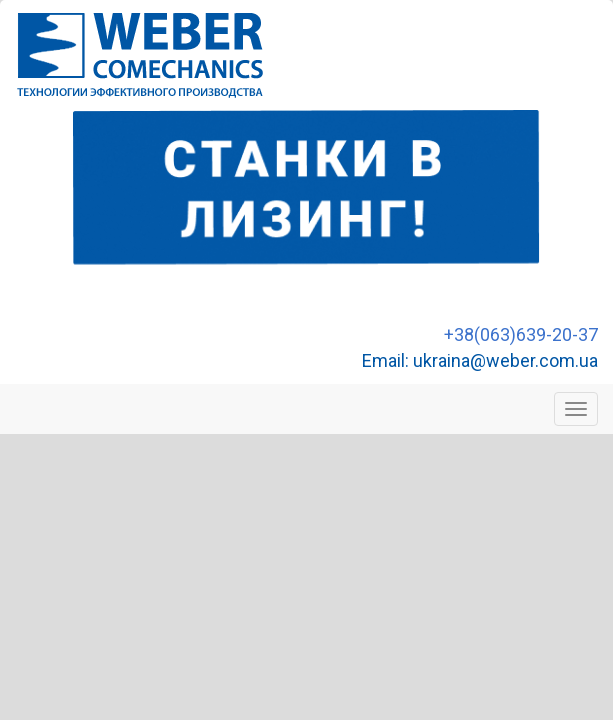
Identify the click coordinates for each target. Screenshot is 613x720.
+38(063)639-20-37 (521, 334)
